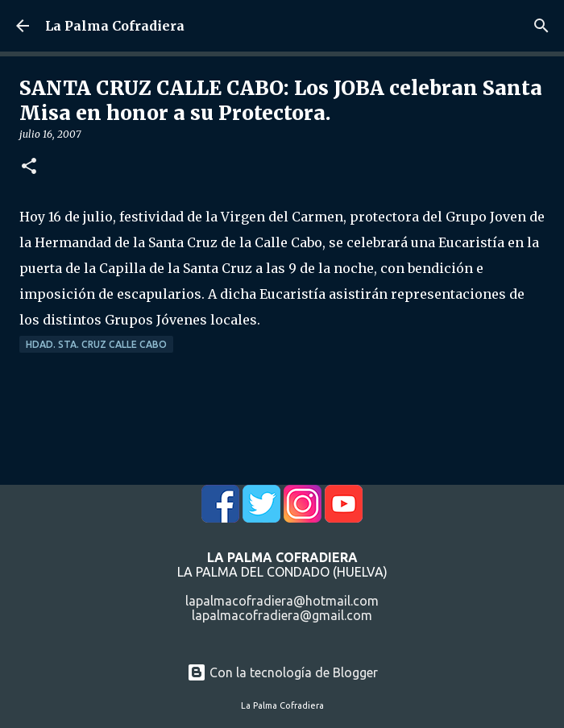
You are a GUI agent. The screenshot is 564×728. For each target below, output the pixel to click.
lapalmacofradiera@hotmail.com (282, 601)
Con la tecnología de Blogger (282, 672)
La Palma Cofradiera (115, 26)
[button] (29, 167)
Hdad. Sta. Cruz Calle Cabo (96, 344)
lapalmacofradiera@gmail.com (282, 615)
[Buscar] (541, 26)
